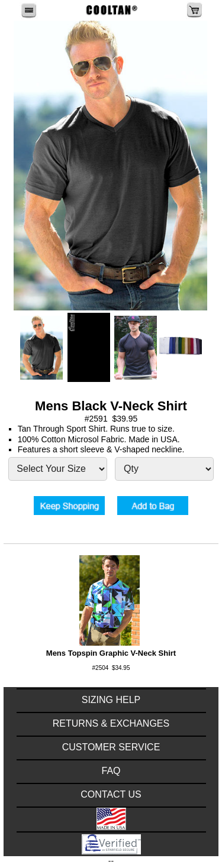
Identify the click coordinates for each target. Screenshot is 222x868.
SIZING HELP (111, 700)
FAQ (111, 771)
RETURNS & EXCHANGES (111, 723)
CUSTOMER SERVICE (111, 747)
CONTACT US (111, 794)
